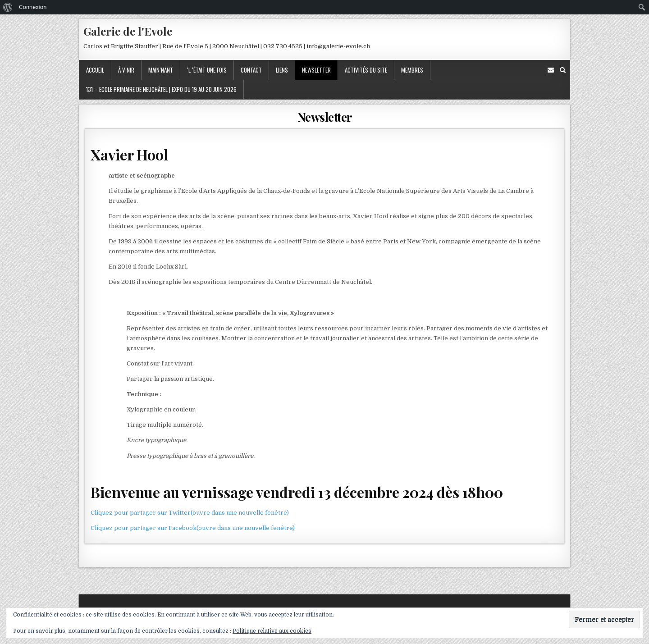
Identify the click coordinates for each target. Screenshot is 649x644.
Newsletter (316, 70)
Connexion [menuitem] (33, 7)
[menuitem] (8, 7)
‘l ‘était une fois (207, 70)
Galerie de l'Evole (128, 31)
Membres (412, 70)
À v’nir (126, 70)
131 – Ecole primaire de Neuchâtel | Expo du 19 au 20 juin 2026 (161, 89)
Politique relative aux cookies (272, 631)
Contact (251, 70)
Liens (282, 70)
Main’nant (161, 70)
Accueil (95, 70)
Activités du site (366, 70)
